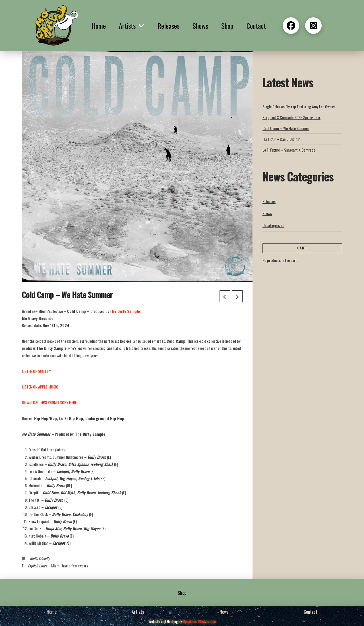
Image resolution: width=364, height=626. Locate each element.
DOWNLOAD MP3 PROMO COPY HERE (49, 402)
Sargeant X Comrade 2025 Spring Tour (291, 117)
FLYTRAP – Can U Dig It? (281, 139)
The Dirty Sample (125, 311)
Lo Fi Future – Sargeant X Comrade (289, 150)
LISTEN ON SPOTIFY (36, 371)
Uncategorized (273, 225)
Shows (267, 213)
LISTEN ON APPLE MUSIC (40, 387)
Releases (269, 201)
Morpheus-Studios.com (199, 621)
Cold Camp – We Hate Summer (286, 128)
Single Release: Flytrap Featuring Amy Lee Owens (299, 107)
